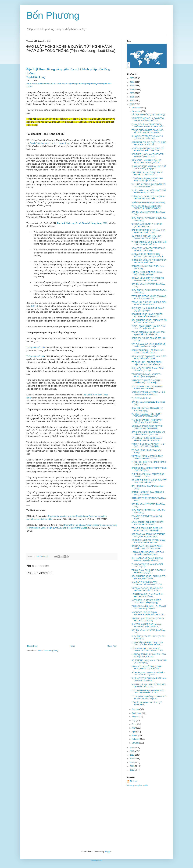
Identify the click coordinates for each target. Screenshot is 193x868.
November (137, 111)
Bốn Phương (53, 15)
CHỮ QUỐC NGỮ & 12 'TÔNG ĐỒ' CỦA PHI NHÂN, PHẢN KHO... (149, 261)
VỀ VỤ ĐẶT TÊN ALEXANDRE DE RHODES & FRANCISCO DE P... (147, 207)
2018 (132, 747)
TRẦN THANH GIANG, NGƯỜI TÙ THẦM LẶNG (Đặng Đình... (146, 375)
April (134, 732)
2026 (132, 78)
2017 (132, 751)
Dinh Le (39, 556)
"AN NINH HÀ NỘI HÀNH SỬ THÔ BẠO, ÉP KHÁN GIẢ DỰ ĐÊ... (149, 685)
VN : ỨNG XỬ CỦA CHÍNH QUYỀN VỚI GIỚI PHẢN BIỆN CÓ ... (149, 185)
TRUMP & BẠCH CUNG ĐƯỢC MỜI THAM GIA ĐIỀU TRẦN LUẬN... (147, 529)
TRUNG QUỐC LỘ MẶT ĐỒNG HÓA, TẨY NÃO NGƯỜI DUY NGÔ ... (148, 131)
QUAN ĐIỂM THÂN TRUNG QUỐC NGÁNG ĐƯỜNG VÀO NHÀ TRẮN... (148, 125)
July (134, 720)
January (136, 743)
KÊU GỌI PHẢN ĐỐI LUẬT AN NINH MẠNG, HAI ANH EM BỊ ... (147, 387)
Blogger (108, 852)
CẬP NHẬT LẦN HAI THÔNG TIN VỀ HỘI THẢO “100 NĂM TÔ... (147, 173)
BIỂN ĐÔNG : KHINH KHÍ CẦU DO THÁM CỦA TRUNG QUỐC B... (147, 161)
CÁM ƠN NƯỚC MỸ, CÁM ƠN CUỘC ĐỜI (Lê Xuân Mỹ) (148, 493)
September (137, 713)
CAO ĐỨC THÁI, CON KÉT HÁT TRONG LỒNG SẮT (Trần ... (149, 469)
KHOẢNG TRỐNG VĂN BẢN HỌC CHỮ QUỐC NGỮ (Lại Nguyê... (149, 167)
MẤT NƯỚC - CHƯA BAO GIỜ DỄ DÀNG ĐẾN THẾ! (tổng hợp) (146, 601)
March (135, 735)
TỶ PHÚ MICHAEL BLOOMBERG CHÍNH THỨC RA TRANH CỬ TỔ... (148, 650)
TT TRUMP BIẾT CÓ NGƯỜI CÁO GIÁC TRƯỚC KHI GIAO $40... (149, 297)
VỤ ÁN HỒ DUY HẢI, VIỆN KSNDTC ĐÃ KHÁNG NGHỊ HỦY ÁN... (149, 191)
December (137, 108)
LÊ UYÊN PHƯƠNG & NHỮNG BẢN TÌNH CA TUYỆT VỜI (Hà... (147, 180)
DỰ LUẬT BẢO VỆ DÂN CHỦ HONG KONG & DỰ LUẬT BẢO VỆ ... (147, 559)
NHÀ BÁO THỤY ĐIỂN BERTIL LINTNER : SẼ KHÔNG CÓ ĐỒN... (148, 583)
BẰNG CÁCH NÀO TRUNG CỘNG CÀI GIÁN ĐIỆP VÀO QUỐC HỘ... (148, 433)
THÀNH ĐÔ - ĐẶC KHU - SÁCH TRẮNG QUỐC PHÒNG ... (149, 463)
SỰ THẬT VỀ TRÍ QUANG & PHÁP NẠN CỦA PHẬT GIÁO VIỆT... (149, 679)
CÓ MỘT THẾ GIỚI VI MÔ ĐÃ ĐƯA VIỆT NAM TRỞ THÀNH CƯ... (149, 481)
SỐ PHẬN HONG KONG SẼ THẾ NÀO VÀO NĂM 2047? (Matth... (148, 674)
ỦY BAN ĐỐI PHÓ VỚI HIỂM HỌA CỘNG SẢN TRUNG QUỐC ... (146, 237)
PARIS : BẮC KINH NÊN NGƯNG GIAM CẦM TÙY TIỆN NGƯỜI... (148, 327)
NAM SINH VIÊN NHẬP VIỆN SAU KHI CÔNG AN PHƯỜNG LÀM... (148, 393)
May (134, 728)
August (135, 717)
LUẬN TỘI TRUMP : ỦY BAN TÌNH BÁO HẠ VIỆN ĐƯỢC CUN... (149, 655)
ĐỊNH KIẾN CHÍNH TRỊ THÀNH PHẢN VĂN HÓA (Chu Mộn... (148, 369)
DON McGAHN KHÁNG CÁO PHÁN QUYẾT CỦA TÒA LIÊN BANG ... (147, 547)
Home (72, 646)
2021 (132, 97)
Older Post (112, 646)
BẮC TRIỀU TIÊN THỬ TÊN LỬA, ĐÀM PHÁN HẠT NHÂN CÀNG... (148, 231)
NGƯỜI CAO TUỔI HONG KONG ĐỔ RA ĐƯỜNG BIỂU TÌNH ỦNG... (148, 149)
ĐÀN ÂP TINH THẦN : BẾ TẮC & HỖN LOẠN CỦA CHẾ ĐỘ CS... (148, 351)
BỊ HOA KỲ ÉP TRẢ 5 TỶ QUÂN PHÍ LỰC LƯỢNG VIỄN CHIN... (147, 137)
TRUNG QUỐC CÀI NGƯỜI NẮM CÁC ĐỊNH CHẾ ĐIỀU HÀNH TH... (148, 333)
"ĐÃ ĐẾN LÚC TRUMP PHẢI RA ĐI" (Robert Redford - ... (147, 225)
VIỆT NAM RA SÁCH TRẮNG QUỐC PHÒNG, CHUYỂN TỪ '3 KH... (147, 589)
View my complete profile (137, 785)
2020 (132, 101)
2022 (132, 93)
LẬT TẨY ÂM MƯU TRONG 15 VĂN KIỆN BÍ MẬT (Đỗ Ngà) (147, 273)
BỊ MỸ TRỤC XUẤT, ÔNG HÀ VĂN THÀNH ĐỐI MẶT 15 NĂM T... (146, 625)
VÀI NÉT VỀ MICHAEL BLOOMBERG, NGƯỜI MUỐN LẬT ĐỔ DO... (148, 119)
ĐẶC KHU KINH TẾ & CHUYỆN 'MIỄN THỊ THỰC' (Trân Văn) (148, 619)
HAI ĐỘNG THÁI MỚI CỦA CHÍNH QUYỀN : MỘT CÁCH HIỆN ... (146, 381)
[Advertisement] (97, 819)
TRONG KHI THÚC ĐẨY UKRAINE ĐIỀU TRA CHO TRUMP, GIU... (149, 303)
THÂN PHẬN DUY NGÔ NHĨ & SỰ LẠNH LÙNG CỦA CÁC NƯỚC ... (149, 243)
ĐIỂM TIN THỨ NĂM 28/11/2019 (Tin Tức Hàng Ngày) (147, 409)
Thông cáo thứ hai (35, 356)
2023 (132, 90)
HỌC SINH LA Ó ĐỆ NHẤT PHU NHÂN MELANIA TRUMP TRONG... (148, 541)
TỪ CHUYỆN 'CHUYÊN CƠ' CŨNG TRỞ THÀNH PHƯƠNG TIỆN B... (149, 698)
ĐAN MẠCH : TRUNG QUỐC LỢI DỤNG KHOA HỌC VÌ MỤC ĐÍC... (149, 143)
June (134, 724)
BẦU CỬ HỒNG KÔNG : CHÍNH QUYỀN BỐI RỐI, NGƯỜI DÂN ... (149, 577)
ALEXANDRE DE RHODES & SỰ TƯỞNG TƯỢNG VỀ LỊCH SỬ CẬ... (148, 255)
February (136, 739)
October (136, 709)
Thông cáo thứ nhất (36, 347)
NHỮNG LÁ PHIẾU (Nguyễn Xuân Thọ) (148, 202)
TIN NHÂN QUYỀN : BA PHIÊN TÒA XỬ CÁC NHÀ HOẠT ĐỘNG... (149, 607)
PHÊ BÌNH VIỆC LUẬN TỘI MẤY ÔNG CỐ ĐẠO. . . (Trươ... (148, 475)
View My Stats (97, 861)
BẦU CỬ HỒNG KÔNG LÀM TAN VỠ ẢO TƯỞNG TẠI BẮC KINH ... (149, 321)
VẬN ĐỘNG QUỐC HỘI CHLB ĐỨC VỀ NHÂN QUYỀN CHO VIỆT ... (148, 345)
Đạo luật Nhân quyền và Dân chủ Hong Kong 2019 (82, 223)
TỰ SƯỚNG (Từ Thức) (141, 398)
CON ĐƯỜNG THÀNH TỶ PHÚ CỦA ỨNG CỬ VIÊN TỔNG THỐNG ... (147, 643)
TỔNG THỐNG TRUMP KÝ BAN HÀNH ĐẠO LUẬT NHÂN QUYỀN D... (148, 445)
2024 (132, 86)
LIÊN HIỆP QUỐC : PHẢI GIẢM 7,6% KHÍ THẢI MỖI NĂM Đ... (147, 595)
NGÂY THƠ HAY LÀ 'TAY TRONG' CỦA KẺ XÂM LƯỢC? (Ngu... (148, 249)
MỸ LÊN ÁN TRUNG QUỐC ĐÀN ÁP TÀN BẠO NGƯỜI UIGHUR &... (147, 439)
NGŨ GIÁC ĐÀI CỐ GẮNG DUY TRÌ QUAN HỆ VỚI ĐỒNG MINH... (147, 427)
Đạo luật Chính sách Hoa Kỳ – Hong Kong (50, 143)
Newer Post (32, 646)
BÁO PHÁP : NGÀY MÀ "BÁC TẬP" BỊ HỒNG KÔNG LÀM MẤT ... (148, 155)
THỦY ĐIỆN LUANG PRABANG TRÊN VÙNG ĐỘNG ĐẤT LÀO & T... (148, 692)
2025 (132, 82)
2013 (132, 766)
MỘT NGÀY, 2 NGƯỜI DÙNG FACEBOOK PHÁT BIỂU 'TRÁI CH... (148, 613)
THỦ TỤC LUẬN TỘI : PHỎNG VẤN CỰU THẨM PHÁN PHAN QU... (147, 421)
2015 (132, 759)
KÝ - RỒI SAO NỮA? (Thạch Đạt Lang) (148, 114)
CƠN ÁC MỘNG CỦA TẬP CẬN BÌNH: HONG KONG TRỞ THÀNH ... (148, 279)
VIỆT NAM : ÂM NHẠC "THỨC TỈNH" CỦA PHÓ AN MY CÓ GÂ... (147, 457)
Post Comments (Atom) (48, 651)
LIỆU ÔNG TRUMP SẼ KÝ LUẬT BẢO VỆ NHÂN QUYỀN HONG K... (148, 553)
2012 (132, 770)
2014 (132, 762)
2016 (132, 755)
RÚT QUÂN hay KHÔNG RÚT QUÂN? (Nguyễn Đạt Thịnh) (148, 309)
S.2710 (35, 306)
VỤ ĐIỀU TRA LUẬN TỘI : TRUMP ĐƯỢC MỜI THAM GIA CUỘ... (146, 415)
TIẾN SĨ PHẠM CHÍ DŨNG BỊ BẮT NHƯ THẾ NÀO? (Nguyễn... (148, 571)
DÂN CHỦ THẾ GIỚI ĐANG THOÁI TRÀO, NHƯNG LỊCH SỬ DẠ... (147, 667)
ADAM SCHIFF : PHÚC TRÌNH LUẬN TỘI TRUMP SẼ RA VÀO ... (147, 523)
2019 (132, 104)
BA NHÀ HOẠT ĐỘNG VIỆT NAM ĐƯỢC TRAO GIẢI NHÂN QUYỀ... (149, 357)
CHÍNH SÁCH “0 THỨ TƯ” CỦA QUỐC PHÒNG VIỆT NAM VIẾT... (148, 197)
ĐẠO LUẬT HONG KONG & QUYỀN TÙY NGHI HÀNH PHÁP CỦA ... (147, 315)
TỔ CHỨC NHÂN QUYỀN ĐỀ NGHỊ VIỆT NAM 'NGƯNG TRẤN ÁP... (147, 363)
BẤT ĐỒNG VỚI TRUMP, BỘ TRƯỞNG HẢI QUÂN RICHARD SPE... (148, 535)
